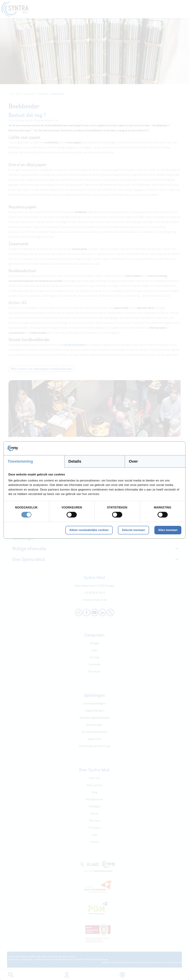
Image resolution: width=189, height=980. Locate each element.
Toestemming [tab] (20, 461)
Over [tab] (133, 461)
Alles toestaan (168, 530)
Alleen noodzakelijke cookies (89, 530)
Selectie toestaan (133, 530)
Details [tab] (75, 461)
